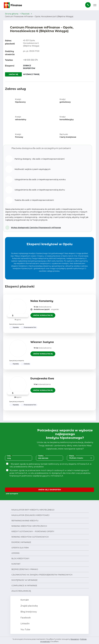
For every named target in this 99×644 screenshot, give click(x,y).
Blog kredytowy (20, 558)
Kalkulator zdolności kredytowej (30, 515)
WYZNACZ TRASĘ (31, 74)
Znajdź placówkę (29, 606)
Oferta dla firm (20, 548)
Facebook (25, 618)
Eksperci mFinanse (21, 542)
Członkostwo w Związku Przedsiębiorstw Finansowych (42, 575)
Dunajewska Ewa (42, 378)
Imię (10, 456)
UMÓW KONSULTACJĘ (43, 315)
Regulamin (75, 639)
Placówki (25, 14)
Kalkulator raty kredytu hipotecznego (33, 510)
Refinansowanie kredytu (25, 521)
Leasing (16, 553)
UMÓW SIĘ (13, 74)
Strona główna (12, 14)
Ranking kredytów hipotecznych (29, 526)
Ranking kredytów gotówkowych (30, 537)
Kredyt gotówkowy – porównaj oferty (33, 531)
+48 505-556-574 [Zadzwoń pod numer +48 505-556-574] (30, 60)
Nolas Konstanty (42, 301)
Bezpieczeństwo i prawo (25, 569)
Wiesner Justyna (42, 342)
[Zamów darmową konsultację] (88, 5)
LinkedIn (25, 624)
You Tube (25, 630)
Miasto (72, 456)
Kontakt (16, 564)
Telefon (42, 456)
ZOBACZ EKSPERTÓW (29, 67)
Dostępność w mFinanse (24, 580)
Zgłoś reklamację (21, 591)
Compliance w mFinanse (24, 586)
